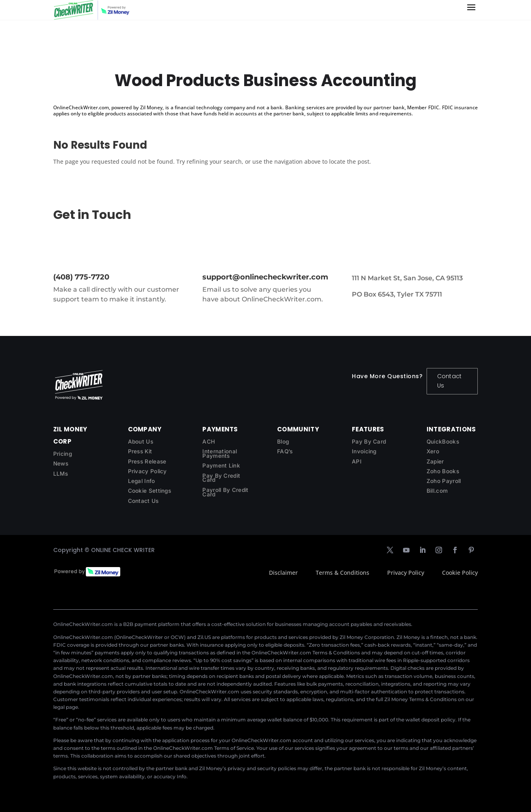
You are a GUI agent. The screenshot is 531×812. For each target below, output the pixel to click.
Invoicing (364, 451)
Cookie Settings (150, 491)
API (357, 461)
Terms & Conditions (342, 573)
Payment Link (221, 466)
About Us (141, 442)
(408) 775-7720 (81, 277)
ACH (209, 442)
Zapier (435, 461)
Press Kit (140, 451)
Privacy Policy (147, 471)
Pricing (63, 454)
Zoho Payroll (444, 481)
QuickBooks (443, 442)
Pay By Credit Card (221, 478)
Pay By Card (369, 442)
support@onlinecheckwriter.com (265, 277)
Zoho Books (443, 471)
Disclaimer (283, 573)
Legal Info (142, 481)
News (61, 463)
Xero (433, 451)
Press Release (147, 461)
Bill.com (437, 491)
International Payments (220, 454)
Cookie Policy (460, 573)
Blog (283, 442)
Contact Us (449, 381)
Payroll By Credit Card (225, 492)
